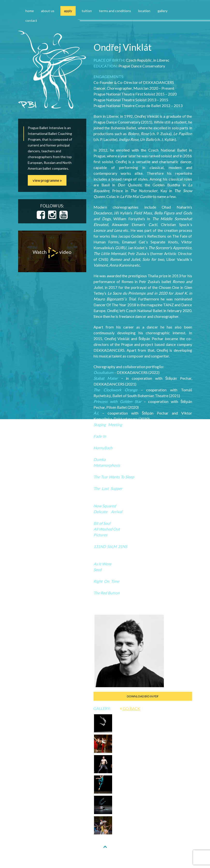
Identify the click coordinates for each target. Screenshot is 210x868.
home (30, 11)
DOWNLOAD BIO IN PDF (143, 696)
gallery (163, 11)
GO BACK (130, 708)
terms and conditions (115, 11)
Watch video (52, 253)
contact (31, 20)
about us (48, 11)
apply (68, 11)
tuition (87, 11)
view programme (47, 180)
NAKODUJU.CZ (142, 859)
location (144, 11)
